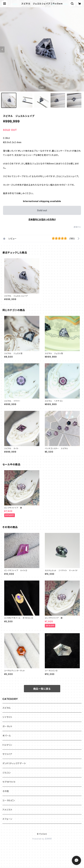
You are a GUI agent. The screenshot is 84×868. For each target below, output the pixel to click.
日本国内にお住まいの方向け (42, 219)
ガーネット (7, 726)
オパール (7, 736)
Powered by (42, 839)
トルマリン (7, 745)
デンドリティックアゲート (14, 763)
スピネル (7, 708)
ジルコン (7, 773)
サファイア (7, 754)
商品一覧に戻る (42, 689)
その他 (6, 791)
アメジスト (7, 810)
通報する (77, 227)
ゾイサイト (7, 717)
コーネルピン (9, 800)
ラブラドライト (9, 782)
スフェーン (7, 819)
